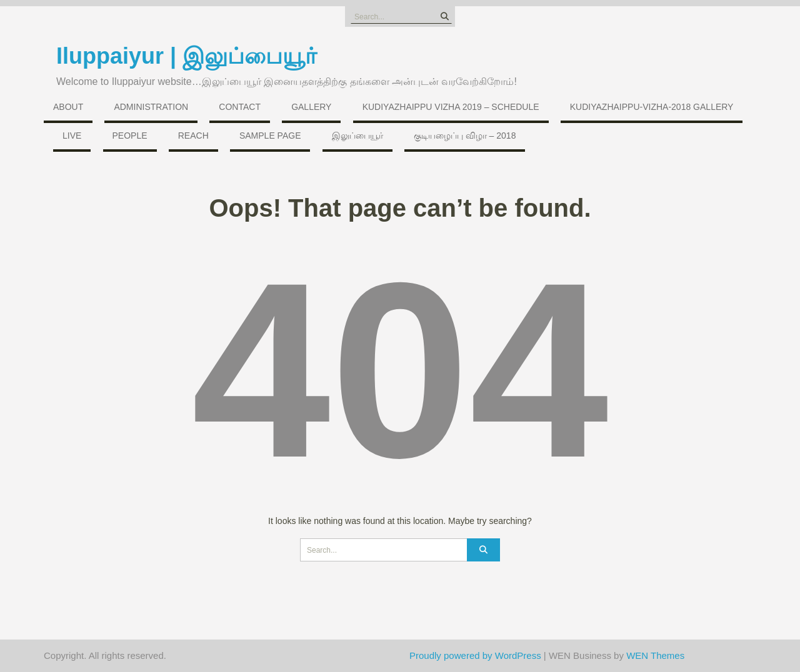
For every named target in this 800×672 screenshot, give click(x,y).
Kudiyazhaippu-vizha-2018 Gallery (652, 107)
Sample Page (270, 136)
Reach (193, 136)
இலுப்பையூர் (357, 136)
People (130, 136)
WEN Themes (655, 655)
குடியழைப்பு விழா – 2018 (465, 136)
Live (72, 136)
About (68, 107)
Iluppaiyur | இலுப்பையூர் (187, 56)
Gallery (311, 107)
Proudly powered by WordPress (475, 655)
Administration (151, 107)
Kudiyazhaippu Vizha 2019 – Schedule (451, 107)
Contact (240, 107)
